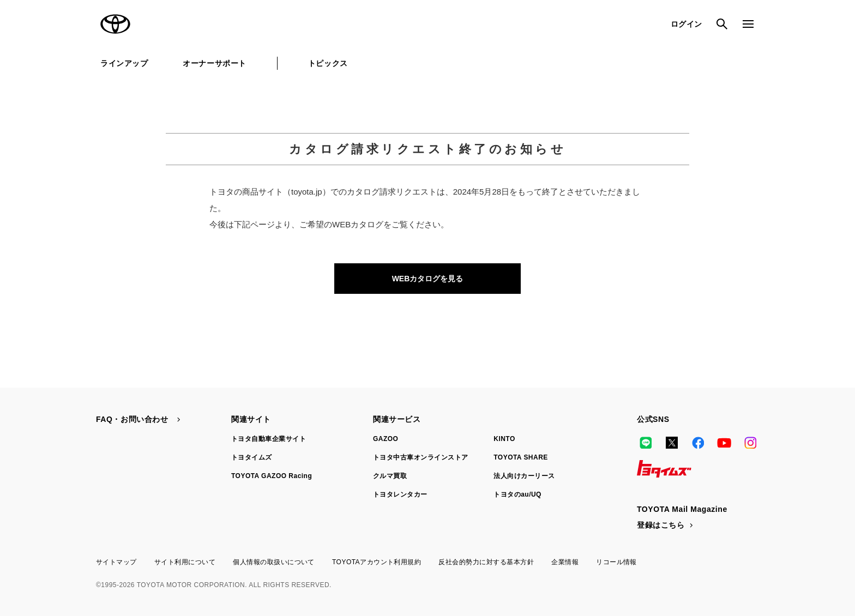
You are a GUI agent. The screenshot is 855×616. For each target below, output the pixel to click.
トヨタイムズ (252, 457)
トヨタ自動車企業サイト (269, 439)
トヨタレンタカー (400, 494)
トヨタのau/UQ (517, 494)
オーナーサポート (214, 63)
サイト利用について (185, 562)
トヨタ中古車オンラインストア (421, 457)
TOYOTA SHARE (521, 457)
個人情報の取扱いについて (274, 562)
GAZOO (386, 439)
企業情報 (565, 562)
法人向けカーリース (524, 476)
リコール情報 (616, 562)
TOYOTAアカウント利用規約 (377, 562)
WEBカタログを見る (428, 279)
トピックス (328, 63)
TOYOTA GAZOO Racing (272, 476)
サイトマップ (116, 562)
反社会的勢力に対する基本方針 (486, 562)
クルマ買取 (390, 476)
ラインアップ (124, 63)
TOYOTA (116, 24)
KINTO (504, 439)
